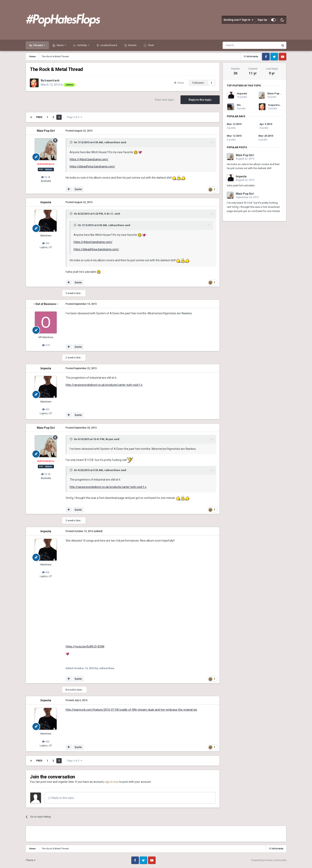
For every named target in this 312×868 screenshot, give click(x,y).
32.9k (46, 177)
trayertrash (52, 80)
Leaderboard (108, 45)
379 (46, 345)
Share (179, 83)
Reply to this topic (200, 100)
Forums (38, 45)
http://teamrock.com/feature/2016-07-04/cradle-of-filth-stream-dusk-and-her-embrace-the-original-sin (131, 710)
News (60, 45)
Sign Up (262, 20)
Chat (150, 45)
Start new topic (164, 100)
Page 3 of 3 (75, 117)
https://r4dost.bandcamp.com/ (89, 159)
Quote (78, 189)
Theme (31, 860)
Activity (82, 45)
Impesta (46, 202)
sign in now (112, 782)
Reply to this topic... (62, 798)
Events (132, 45)
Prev (39, 117)
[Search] (241, 45)
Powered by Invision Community (269, 860)
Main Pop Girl (46, 131)
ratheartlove (112, 142)
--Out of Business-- (46, 304)
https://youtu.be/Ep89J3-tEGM (85, 646)
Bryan (109, 439)
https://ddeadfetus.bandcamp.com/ (92, 166)
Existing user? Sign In (238, 20)
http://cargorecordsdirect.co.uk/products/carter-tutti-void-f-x (104, 385)
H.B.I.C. (109, 214)
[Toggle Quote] (71, 142)
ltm (239, 105)
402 (46, 243)
